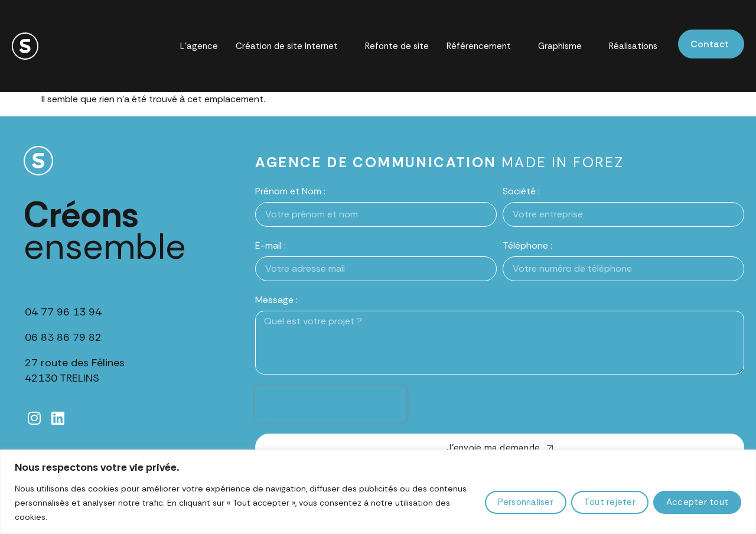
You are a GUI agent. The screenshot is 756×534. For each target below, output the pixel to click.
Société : (521, 191)
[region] (378, 492)
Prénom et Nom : (290, 191)
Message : (276, 300)
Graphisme (565, 47)
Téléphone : (527, 245)
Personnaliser (526, 502)
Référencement (484, 47)
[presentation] (331, 404)
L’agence (199, 46)
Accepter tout (697, 502)
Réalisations (633, 46)
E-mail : (271, 245)
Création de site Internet (292, 47)
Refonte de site (397, 46)
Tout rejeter (610, 502)
